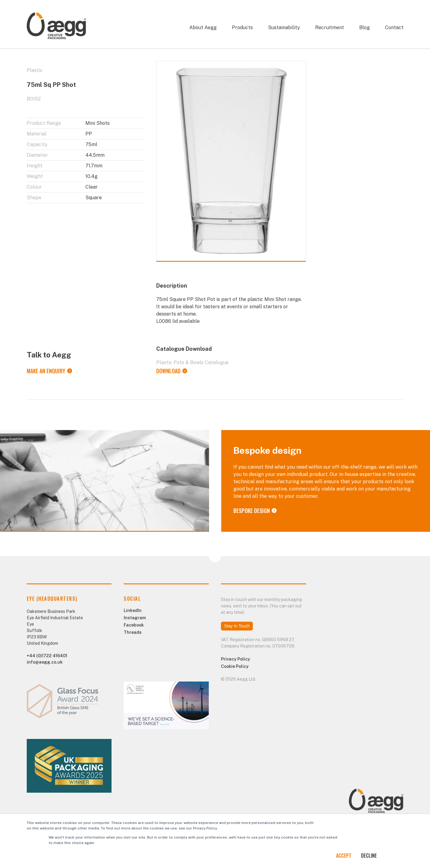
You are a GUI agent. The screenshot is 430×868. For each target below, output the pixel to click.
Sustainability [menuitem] (284, 27)
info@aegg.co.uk (45, 662)
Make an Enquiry (46, 371)
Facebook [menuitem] (134, 625)
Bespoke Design (252, 511)
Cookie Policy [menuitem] (235, 666)
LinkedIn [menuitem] (133, 610)
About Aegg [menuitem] (203, 27)
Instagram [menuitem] (135, 618)
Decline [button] (369, 856)
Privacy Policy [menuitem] (236, 659)
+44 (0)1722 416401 (47, 656)
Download (168, 371)
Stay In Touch (237, 626)
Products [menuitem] (242, 27)
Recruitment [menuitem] (330, 27)
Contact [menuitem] (394, 27)
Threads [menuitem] (133, 632)
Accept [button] (344, 856)
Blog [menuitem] (365, 27)
